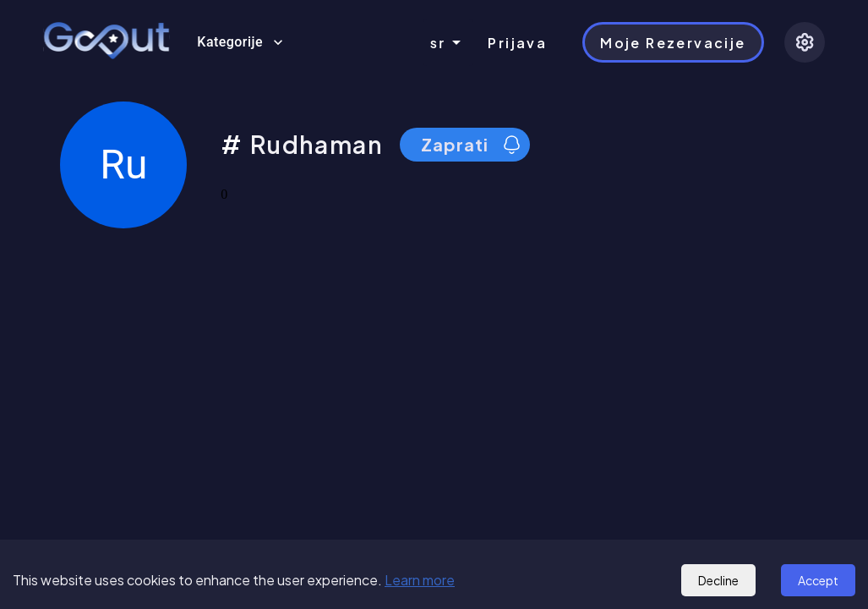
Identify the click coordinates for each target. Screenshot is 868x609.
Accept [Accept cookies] (818, 580)
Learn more (420, 580)
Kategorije (240, 42)
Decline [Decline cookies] (718, 580)
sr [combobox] (438, 43)
